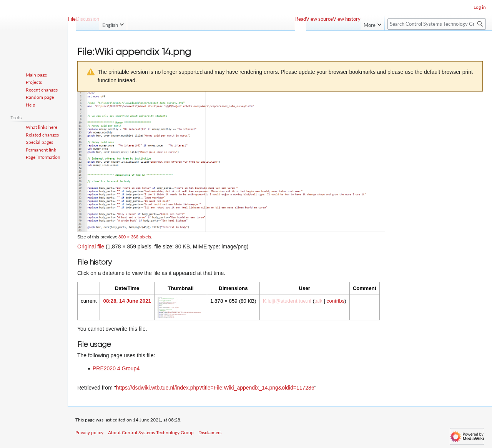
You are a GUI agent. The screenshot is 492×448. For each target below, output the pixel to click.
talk (318, 301)
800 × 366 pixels (135, 237)
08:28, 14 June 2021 (127, 301)
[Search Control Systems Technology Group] (437, 24)
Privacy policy (89, 432)
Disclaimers (210, 432)
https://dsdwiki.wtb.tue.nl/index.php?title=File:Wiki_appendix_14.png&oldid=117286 (215, 388)
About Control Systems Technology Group (151, 432)
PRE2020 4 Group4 (116, 368)
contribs (336, 301)
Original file (91, 246)
